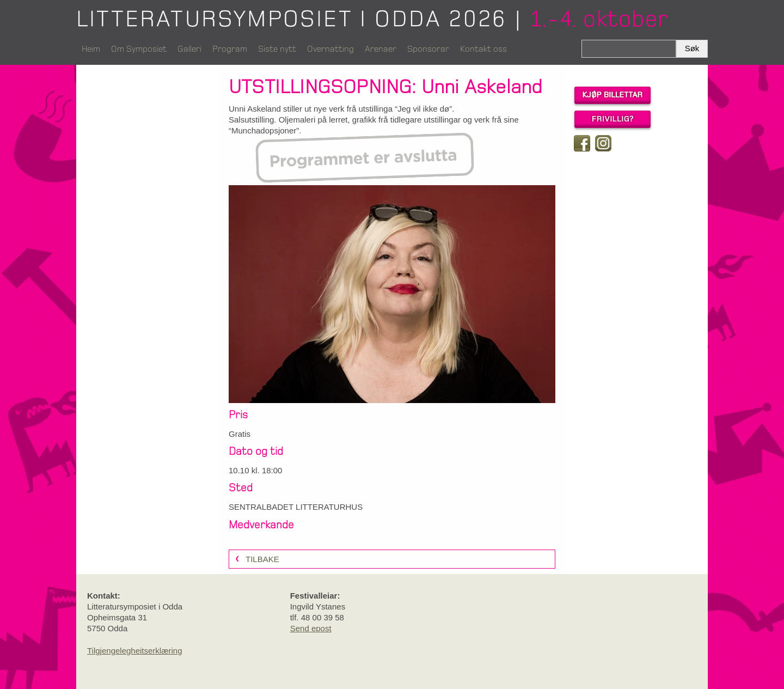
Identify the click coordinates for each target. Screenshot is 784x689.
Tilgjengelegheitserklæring (135, 651)
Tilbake (262, 559)
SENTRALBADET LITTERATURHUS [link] (296, 507)
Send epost (311, 628)
